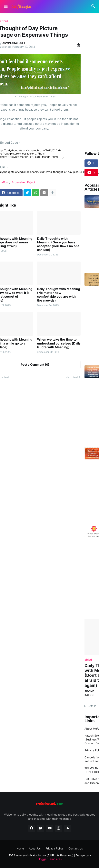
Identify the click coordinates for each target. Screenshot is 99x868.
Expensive (18, 182)
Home (20, 848)
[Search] (94, 6)
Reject (31, 182)
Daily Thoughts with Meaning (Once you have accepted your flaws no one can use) (58, 244)
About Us (35, 848)
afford (4, 21)
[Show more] (53, 193)
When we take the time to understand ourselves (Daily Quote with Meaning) (59, 343)
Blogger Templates (49, 859)
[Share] (77, 45)
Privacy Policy (54, 848)
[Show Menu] (5, 6)
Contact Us (76, 848)
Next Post (72, 377)
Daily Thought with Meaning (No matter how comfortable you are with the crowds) (59, 295)
